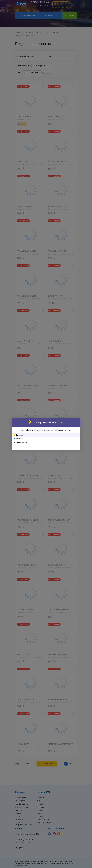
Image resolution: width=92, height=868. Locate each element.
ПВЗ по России (22, 443)
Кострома (20, 435)
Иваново (19, 439)
